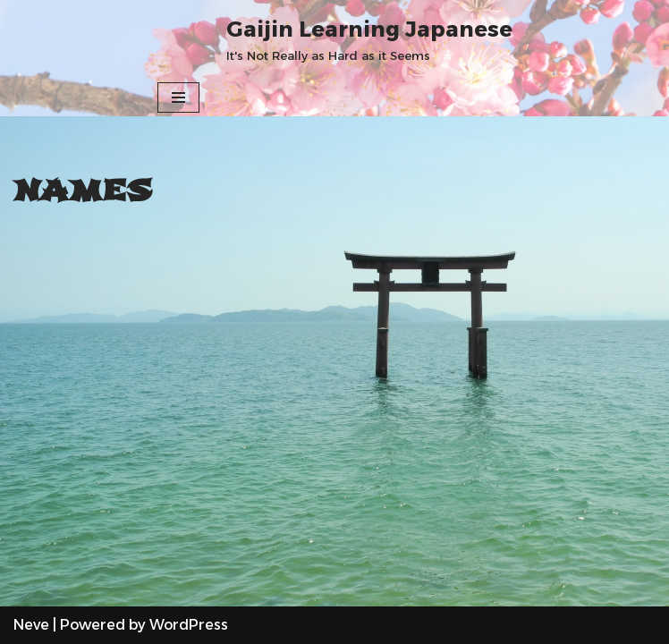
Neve (31, 625)
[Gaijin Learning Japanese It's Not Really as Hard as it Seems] (369, 39)
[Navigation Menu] (178, 97)
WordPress (189, 625)
